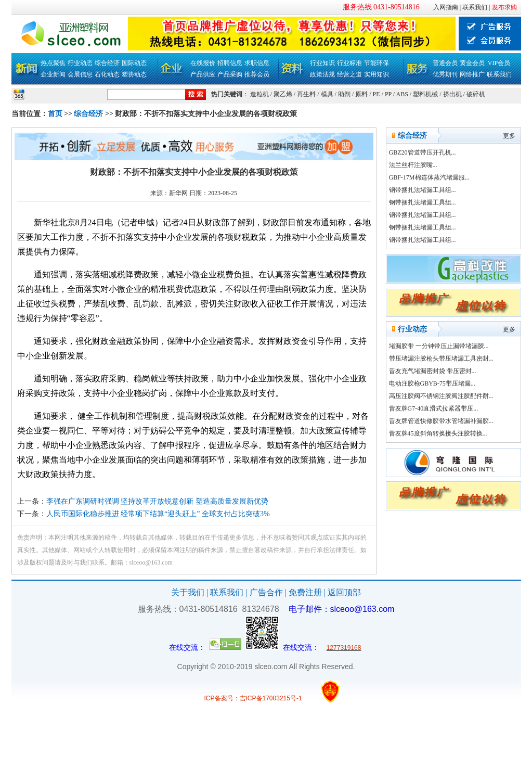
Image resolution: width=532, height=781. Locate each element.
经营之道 (349, 74)
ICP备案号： (222, 698)
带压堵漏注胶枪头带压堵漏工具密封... (441, 359)
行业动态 (80, 63)
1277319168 (344, 648)
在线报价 (203, 63)
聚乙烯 (283, 94)
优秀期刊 (445, 74)
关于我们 (188, 592)
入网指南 (446, 7)
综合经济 (107, 63)
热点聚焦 (53, 63)
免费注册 (305, 592)
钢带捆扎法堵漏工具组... (423, 190)
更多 (509, 136)
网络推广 (472, 74)
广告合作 (266, 592)
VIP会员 (499, 63)
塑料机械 (425, 94)
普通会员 (445, 63)
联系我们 (475, 7)
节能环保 (377, 63)
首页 (55, 114)
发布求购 (504, 7)
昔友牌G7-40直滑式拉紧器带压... (434, 408)
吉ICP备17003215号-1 (271, 698)
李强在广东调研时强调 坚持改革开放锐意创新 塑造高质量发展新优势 (157, 501)
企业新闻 (53, 74)
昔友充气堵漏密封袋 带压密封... (433, 371)
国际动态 (134, 63)
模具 (327, 94)
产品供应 (203, 74)
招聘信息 (230, 63)
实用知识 (377, 74)
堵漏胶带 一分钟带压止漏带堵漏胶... (439, 346)
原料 (361, 94)
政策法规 (322, 74)
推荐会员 (257, 74)
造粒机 (259, 94)
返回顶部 (344, 592)
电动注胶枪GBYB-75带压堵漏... (432, 383)
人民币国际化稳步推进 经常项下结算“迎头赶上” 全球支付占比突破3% (158, 514)
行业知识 (322, 63)
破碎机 (476, 94)
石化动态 (107, 74)
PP (388, 94)
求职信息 (257, 63)
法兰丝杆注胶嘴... (413, 165)
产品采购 (230, 74)
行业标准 (349, 63)
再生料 (306, 94)
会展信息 (80, 74)
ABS (402, 94)
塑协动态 (134, 74)
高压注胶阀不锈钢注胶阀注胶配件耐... (441, 396)
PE (377, 94)
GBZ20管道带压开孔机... (423, 152)
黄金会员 (472, 63)
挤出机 (452, 94)
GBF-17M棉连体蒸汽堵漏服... (429, 177)
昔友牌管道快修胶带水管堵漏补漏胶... (441, 421)
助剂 (344, 94)
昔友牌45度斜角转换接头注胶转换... (438, 433)
